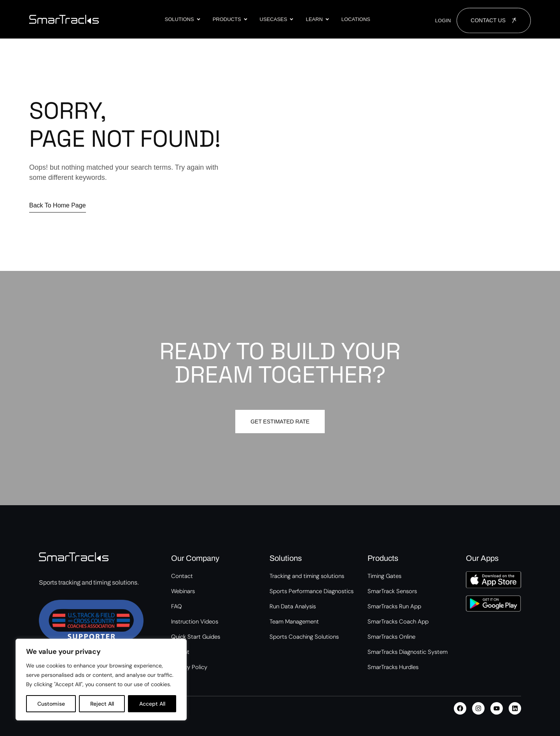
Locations (356, 19)
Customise (51, 704)
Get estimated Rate (280, 422)
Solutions (183, 19)
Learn (318, 19)
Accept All (152, 704)
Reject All (102, 704)
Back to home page (58, 205)
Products (230, 19)
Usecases (277, 19)
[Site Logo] (64, 19)
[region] (101, 680)
